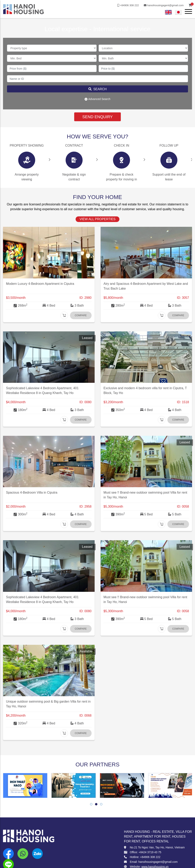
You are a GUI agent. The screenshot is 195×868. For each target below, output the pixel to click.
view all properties (98, 219)
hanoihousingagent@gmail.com (163, 5)
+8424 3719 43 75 (150, 852)
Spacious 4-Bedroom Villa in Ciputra (32, 492)
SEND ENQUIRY (98, 117)
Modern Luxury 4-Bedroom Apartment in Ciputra (40, 284)
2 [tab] (96, 805)
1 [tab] (91, 805)
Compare (81, 315)
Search (97, 89)
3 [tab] (101, 805)
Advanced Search (97, 99)
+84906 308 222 (128, 5)
